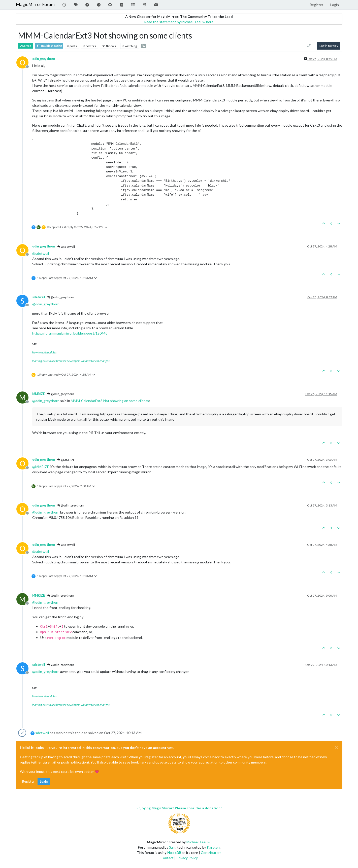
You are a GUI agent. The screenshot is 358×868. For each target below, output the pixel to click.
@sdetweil (66, 247)
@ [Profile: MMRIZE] (41, 467)
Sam (172, 847)
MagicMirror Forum (35, 4)
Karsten (213, 847)
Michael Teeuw (198, 842)
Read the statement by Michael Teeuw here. (179, 22)
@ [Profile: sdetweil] (41, 253)
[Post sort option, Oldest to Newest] (309, 46)
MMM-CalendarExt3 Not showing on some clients (110, 401)
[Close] (337, 748)
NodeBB (174, 853)
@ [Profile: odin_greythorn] (46, 304)
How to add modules (44, 352)
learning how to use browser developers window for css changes (71, 361)
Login (44, 782)
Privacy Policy (187, 858)
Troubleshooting (49, 46)
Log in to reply (329, 46)
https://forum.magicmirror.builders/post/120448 (70, 333)
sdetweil (39, 297)
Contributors (211, 853)
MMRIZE (39, 394)
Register (28, 782)
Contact (167, 858)
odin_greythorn (44, 59)
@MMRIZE (66, 460)
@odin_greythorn (61, 297)
